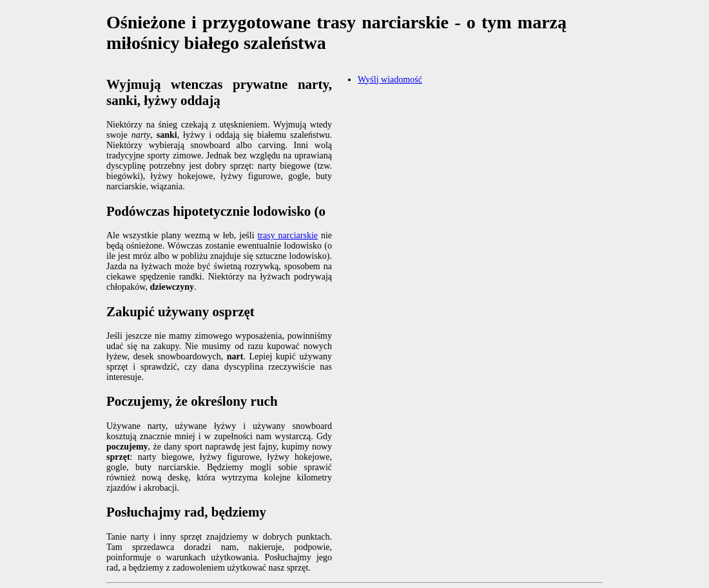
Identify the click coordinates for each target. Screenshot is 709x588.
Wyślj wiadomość (390, 80)
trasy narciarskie (287, 235)
